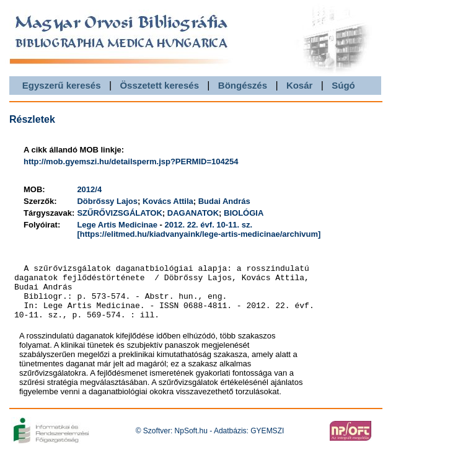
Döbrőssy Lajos (107, 201)
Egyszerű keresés (62, 85)
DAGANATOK (193, 213)
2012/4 (89, 189)
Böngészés (243, 85)
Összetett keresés (159, 85)
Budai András (224, 201)
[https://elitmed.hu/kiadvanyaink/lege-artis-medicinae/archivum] (199, 234)
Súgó (343, 85)
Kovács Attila (168, 201)
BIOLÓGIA (244, 213)
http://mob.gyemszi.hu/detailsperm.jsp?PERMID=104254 (131, 161)
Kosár (300, 85)
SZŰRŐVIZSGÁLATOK (119, 213)
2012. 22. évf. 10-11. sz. (209, 225)
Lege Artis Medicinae (117, 225)
